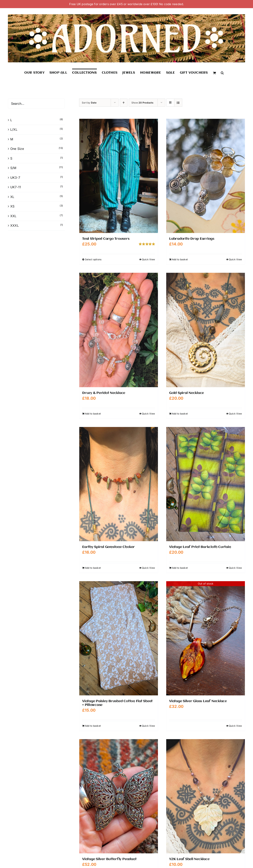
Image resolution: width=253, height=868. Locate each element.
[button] (222, 73)
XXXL (15, 225)
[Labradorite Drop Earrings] (206, 176)
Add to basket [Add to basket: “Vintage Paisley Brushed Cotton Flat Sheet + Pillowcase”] (93, 726)
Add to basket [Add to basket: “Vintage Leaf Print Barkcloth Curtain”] (180, 568)
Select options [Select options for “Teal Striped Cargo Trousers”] (93, 259)
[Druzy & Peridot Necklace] (119, 330)
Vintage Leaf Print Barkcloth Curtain (200, 547)
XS (12, 206)
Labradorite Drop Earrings (192, 239)
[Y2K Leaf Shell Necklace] (206, 796)
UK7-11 (16, 187)
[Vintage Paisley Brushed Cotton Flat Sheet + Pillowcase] (119, 638)
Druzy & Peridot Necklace (104, 393)
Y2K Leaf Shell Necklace (189, 859)
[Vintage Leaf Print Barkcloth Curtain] (206, 484)
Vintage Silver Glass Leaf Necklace (198, 701)
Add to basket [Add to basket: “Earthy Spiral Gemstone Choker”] (93, 568)
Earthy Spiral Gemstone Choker (109, 547)
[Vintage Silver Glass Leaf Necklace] (206, 638)
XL (12, 197)
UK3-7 (15, 178)
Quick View (148, 259)
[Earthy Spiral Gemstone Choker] (119, 484)
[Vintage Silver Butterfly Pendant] (119, 796)
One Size (17, 149)
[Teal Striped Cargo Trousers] (119, 176)
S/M (13, 168)
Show (142, 103)
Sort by (89, 103)
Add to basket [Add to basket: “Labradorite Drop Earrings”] (180, 259)
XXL (13, 216)
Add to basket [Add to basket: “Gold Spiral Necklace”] (180, 414)
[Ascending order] (124, 103)
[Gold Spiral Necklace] (206, 330)
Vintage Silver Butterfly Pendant (109, 859)
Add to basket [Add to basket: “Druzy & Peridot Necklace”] (93, 414)
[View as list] (178, 103)
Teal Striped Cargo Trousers (106, 239)
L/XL (14, 129)
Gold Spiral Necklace (186, 393)
